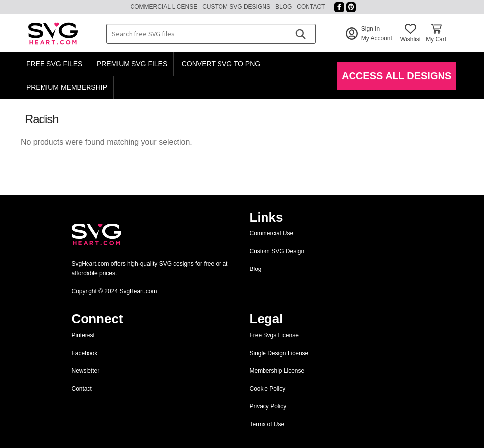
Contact (311, 7)
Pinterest (83, 335)
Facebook (85, 353)
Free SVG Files (54, 64)
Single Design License (279, 353)
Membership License (277, 371)
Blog (284, 7)
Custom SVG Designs (236, 7)
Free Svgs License (274, 335)
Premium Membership (67, 87)
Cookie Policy (268, 389)
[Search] (300, 34)
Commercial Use (272, 233)
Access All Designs (396, 76)
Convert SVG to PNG (221, 64)
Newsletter (86, 371)
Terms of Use (267, 424)
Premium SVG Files (132, 64)
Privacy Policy (268, 406)
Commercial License (164, 7)
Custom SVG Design (277, 251)
